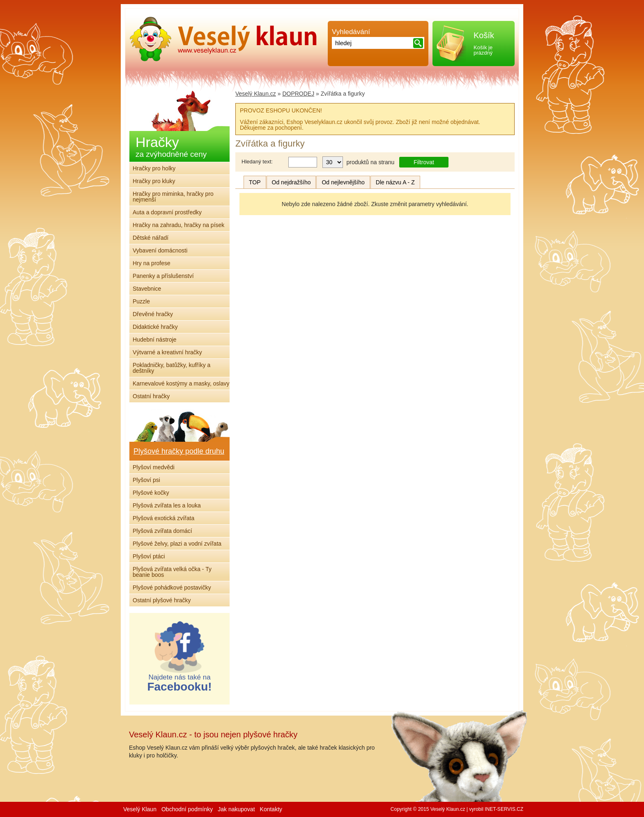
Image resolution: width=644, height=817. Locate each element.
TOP (255, 182)
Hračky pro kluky (154, 181)
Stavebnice (147, 289)
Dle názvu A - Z (395, 182)
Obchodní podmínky (187, 809)
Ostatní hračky (151, 396)
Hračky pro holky (154, 168)
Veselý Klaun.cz (256, 94)
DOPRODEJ (298, 94)
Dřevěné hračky (153, 314)
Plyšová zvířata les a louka (167, 505)
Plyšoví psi (146, 480)
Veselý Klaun (140, 809)
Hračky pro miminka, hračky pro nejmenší (173, 197)
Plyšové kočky (151, 493)
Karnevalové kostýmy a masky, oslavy (181, 383)
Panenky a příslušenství (163, 276)
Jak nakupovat (236, 809)
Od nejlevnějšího (343, 182)
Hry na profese (152, 263)
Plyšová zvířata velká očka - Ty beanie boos (172, 572)
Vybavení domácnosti (160, 250)
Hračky (171, 146)
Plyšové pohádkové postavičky (172, 588)
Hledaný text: (257, 162)
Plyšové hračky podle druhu (179, 451)
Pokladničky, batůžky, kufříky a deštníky (171, 368)
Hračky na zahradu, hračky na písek (178, 225)
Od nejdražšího (291, 182)
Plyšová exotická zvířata (163, 518)
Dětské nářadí (151, 238)
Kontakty (271, 809)
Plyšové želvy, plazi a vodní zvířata (177, 544)
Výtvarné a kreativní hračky (167, 352)
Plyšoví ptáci (149, 556)
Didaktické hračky (155, 327)
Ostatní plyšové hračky (162, 600)
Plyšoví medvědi (154, 467)
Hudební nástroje (155, 340)
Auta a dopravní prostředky (167, 212)
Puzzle (141, 301)
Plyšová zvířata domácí (162, 531)
